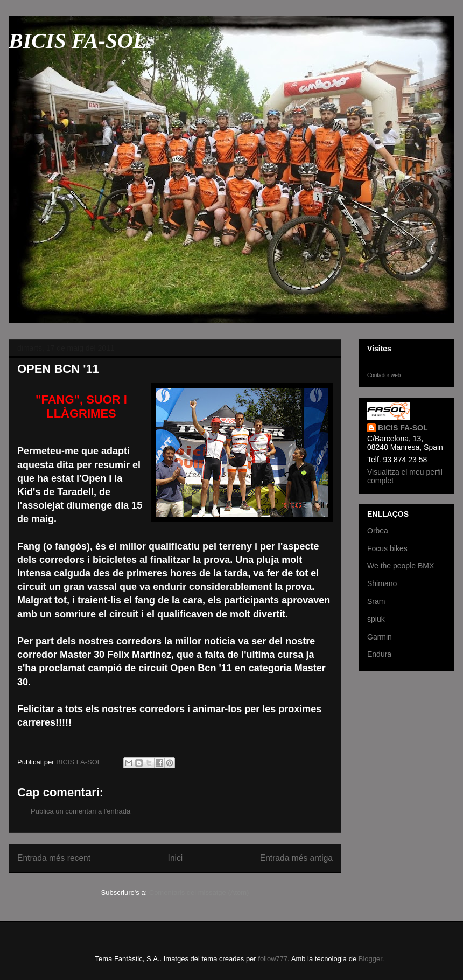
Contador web (384, 375)
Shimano (382, 583)
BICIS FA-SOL (77, 41)
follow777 (273, 959)
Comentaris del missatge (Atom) (199, 892)
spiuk (376, 619)
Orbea (378, 531)
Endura (379, 654)
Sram (376, 601)
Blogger (370, 959)
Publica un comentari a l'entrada (80, 811)
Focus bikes (387, 548)
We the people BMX (401, 566)
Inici (176, 858)
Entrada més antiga (296, 858)
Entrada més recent (54, 858)
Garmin (380, 637)
